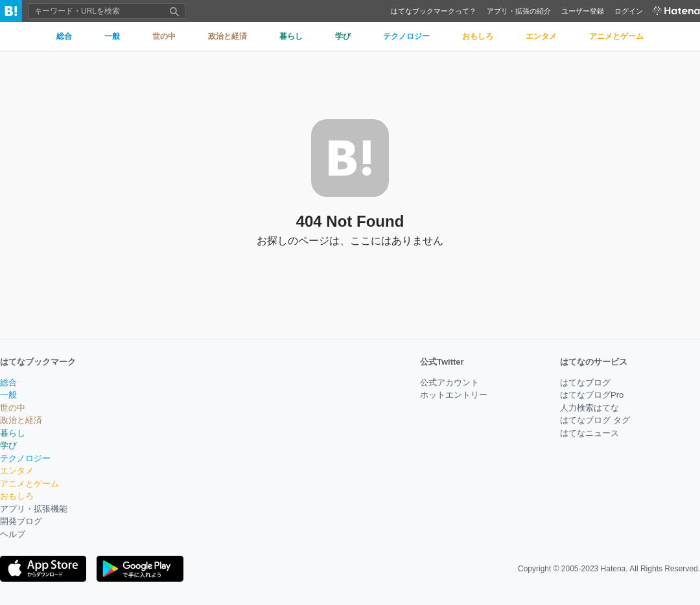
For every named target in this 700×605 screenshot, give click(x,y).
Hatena (613, 569)
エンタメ (17, 471)
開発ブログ (21, 521)
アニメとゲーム (29, 484)
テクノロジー (25, 458)
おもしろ (17, 496)
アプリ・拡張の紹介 (519, 11)
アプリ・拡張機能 (34, 509)
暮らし (13, 433)
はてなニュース (589, 433)
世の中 (13, 408)
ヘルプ (13, 534)
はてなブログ (585, 382)
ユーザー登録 (583, 11)
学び (8, 445)
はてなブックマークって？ (434, 11)
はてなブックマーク (38, 362)
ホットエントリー (454, 395)
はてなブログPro (592, 395)
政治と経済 (21, 420)
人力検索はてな (589, 408)
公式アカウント (449, 382)
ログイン (629, 11)
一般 (8, 395)
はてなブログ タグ (595, 420)
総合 (8, 382)
